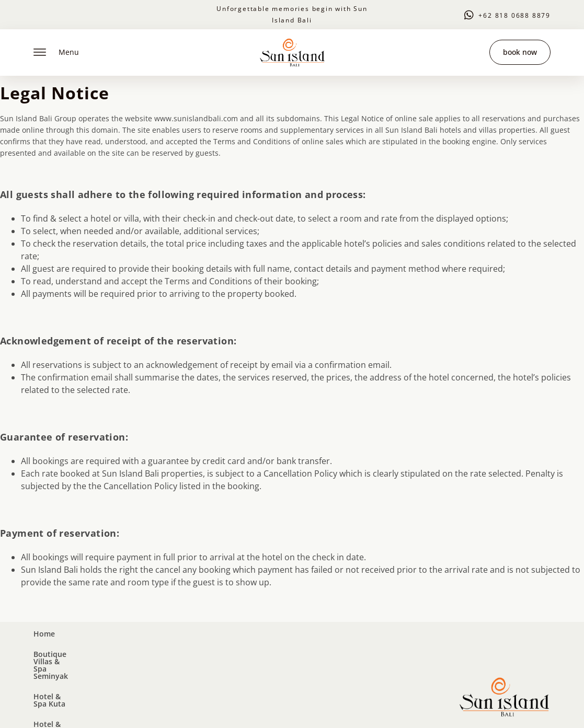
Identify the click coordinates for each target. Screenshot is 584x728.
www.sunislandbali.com (196, 118)
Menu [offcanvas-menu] (56, 53)
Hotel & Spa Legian (318, 651)
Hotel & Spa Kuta (235, 651)
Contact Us (390, 651)
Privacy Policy (183, 706)
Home (44, 651)
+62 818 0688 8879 (514, 15)
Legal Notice (133, 706)
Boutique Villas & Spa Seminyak (130, 651)
